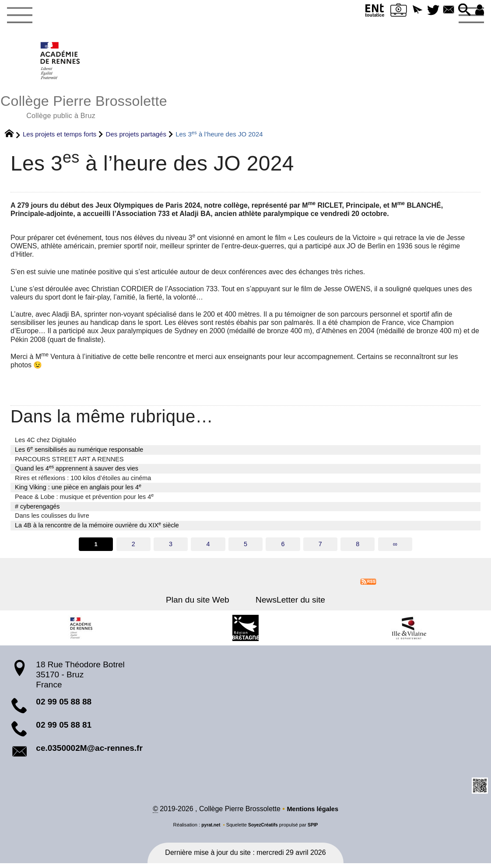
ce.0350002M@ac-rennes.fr (89, 752)
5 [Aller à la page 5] (245, 548)
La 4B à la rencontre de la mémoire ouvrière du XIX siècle (97, 529)
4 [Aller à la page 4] (208, 548)
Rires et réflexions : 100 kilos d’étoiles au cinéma (83, 482)
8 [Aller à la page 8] (358, 548)
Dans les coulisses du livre (52, 519)
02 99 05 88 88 (64, 706)
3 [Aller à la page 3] (170, 548)
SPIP (315, 830)
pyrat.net (209, 830)
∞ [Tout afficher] (396, 548)
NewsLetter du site (287, 604)
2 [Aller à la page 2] (133, 548)
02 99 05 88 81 (64, 729)
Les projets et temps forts (60, 138)
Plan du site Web (201, 604)
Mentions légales (313, 814)
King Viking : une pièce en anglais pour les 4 (78, 491)
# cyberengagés (37, 510)
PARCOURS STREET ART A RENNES (69, 463)
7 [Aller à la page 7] (321, 548)
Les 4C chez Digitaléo (46, 444)
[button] (410, 10)
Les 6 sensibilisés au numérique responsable (79, 453)
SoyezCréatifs (263, 830)
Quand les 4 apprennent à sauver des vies (77, 472)
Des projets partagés (136, 138)
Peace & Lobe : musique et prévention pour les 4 (84, 500)
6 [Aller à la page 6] (283, 548)
